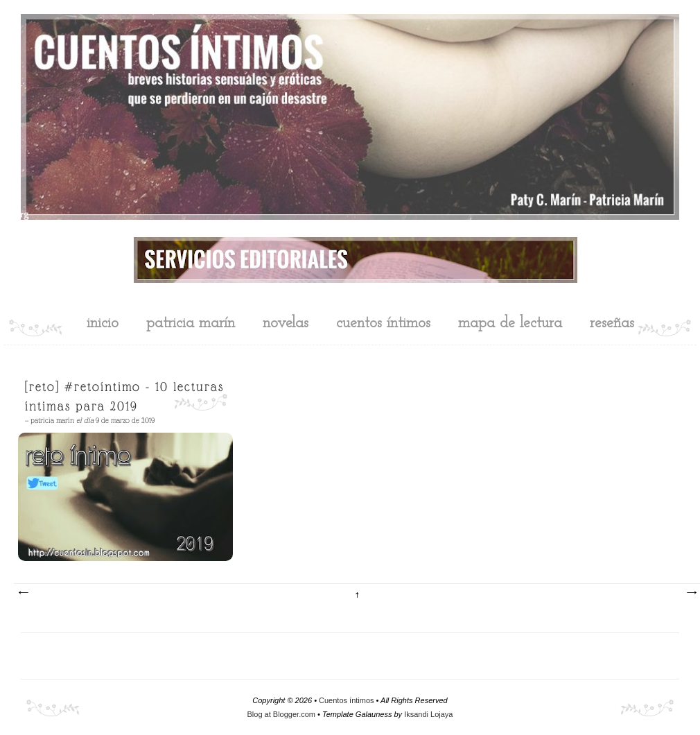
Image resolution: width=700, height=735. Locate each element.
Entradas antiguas (691, 593)
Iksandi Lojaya (428, 714)
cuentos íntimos (383, 323)
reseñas (612, 323)
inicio (103, 323)
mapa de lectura (510, 323)
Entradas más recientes (23, 593)
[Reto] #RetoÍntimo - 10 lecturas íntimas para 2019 (124, 396)
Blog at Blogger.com (281, 714)
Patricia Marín (191, 323)
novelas (286, 323)
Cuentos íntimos (346, 700)
